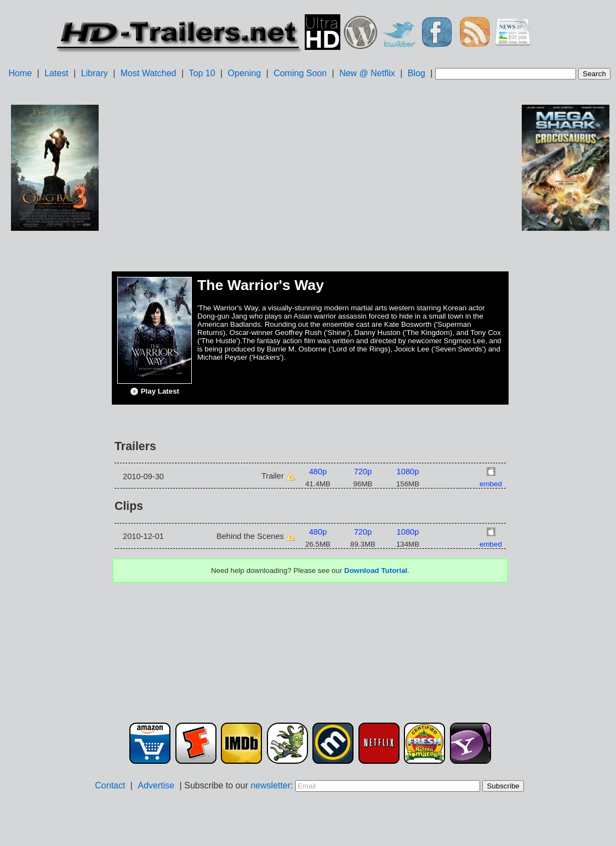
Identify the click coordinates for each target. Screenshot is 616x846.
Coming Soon (300, 73)
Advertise (156, 785)
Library (95, 73)
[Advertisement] (55, 406)
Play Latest (155, 391)
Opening (245, 73)
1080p (408, 472)
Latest (56, 73)
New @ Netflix (367, 73)
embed (491, 484)
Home (20, 73)
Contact (110, 785)
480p (318, 472)
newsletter (270, 785)
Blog (417, 73)
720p (363, 472)
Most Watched (149, 73)
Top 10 (202, 73)
